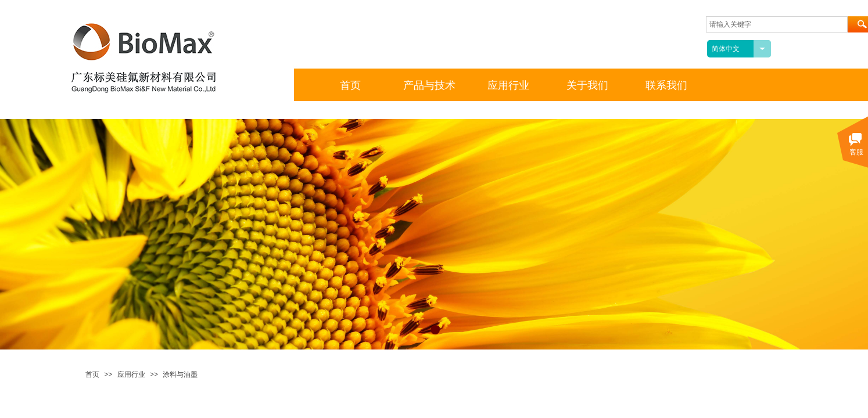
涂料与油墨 (180, 374)
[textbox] (777, 24)
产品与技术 (429, 85)
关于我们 (587, 85)
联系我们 (666, 85)
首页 (92, 374)
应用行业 (131, 374)
